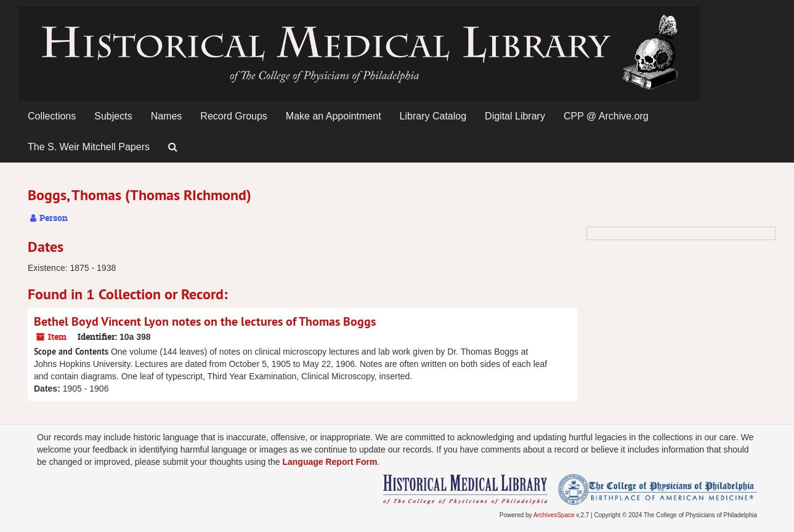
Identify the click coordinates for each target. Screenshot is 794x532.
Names (167, 116)
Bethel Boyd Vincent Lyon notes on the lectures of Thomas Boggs (205, 321)
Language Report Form (330, 462)
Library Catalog (433, 116)
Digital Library (515, 116)
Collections (52, 116)
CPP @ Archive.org (606, 116)
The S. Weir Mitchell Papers (89, 147)
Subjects (113, 116)
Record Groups (234, 116)
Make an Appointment (334, 116)
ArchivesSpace (554, 515)
